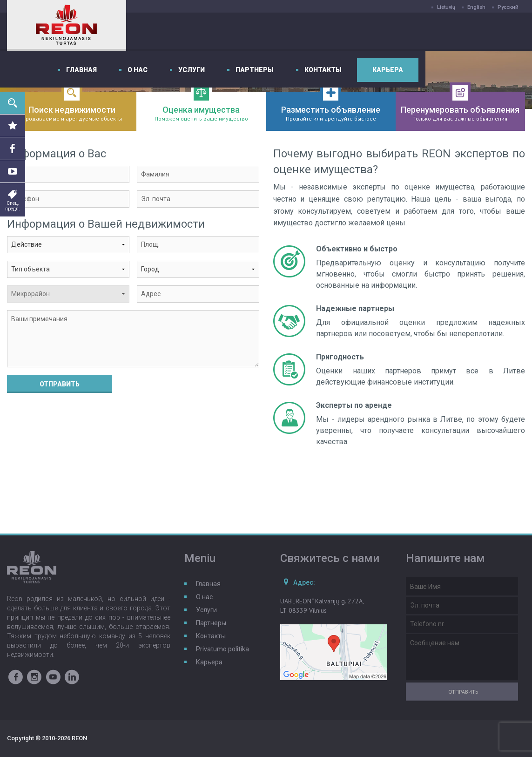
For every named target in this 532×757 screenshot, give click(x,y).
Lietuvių (446, 7)
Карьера (494, 32)
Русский (508, 7)
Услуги (298, 32)
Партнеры (361, 32)
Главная (188, 32)
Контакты (430, 32)
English (476, 7)
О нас (244, 32)
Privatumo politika (222, 649)
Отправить (60, 384)
